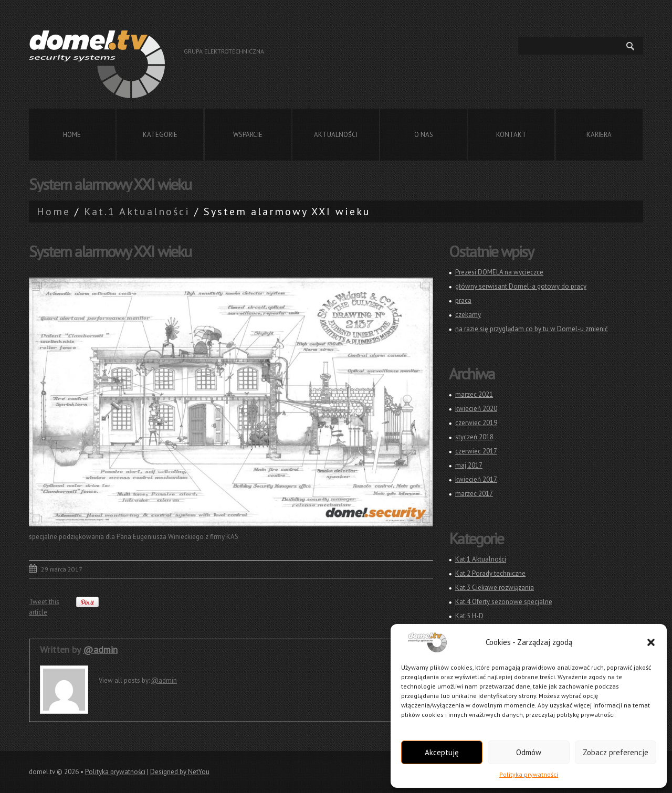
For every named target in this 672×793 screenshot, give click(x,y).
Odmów (529, 752)
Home (72, 135)
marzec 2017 (474, 494)
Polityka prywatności (529, 774)
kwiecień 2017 (476, 479)
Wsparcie (248, 135)
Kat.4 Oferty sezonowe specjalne (504, 602)
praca (463, 300)
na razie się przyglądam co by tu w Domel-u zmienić (532, 329)
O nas (424, 135)
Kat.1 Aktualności (137, 212)
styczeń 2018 (474, 437)
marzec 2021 (474, 394)
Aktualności (336, 135)
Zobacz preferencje (616, 752)
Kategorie (160, 135)
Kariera (599, 135)
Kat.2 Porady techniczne (490, 573)
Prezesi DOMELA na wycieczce (499, 272)
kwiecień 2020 (476, 409)
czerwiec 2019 (476, 423)
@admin (100, 649)
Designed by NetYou (180, 772)
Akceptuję (442, 752)
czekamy (468, 315)
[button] (651, 642)
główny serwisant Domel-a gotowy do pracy (521, 286)
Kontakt (511, 135)
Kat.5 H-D (469, 616)
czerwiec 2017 (476, 451)
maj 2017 (469, 465)
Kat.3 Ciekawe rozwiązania (495, 588)
